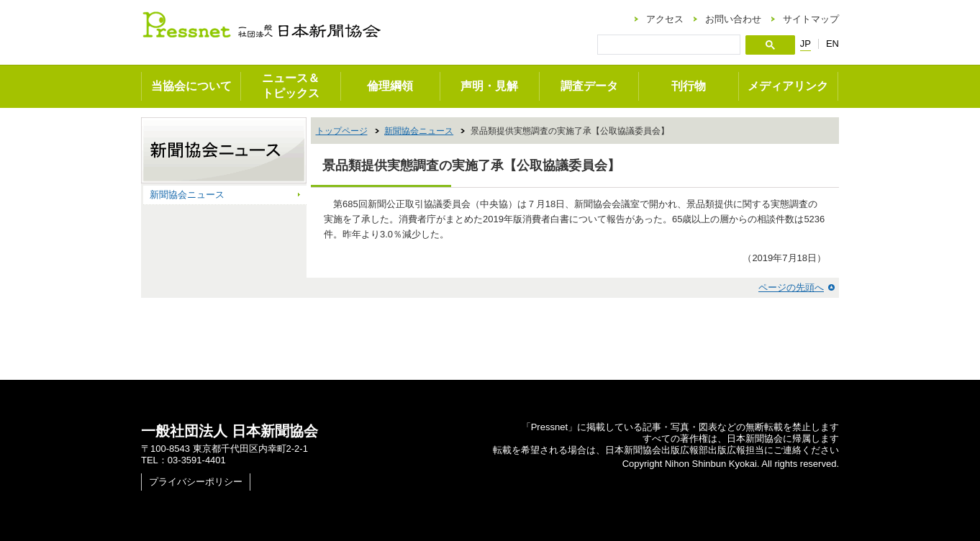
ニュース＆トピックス (291, 86)
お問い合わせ (733, 19)
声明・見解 (489, 86)
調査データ (589, 86)
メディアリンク (788, 86)
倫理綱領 (390, 86)
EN (832, 44)
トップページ (342, 131)
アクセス (665, 19)
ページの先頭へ (791, 287)
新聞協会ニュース (419, 131)
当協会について (191, 86)
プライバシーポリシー (196, 482)
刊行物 (689, 86)
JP (806, 44)
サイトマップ (811, 19)
